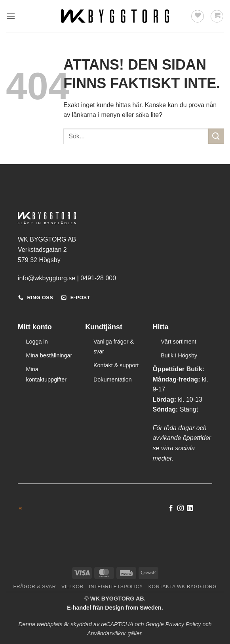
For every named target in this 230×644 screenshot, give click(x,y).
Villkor (72, 587)
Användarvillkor (106, 633)
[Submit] (216, 136)
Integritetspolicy (116, 587)
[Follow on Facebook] (171, 508)
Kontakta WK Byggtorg (183, 587)
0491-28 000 (98, 278)
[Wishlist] (198, 16)
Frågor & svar (35, 587)
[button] (11, 16)
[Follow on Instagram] (181, 508)
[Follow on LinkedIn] (190, 508)
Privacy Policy (183, 624)
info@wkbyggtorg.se (47, 278)
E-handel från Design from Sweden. (115, 608)
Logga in (37, 342)
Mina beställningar (49, 355)
